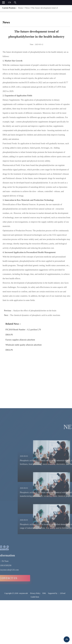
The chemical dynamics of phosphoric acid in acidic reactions (40, 315)
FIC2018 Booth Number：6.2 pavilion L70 (28, 330)
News (28, 8)
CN (9, 3)
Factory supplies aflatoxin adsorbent (25, 340)
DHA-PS (14, 335)
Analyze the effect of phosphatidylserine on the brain (39, 311)
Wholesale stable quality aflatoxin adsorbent (28, 345)
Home (21, 8)
